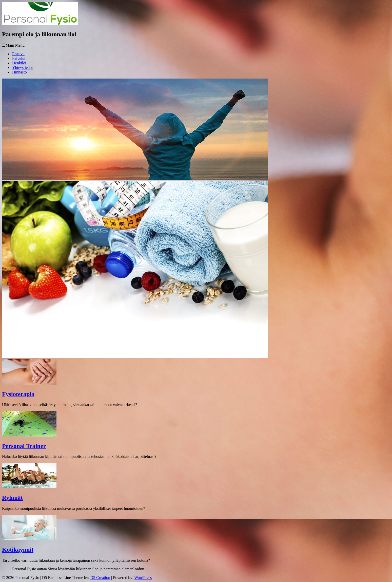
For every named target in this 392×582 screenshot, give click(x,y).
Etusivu (18, 54)
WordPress (143, 578)
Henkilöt (19, 63)
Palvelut (19, 58)
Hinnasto (19, 72)
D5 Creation (100, 578)
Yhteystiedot (23, 68)
